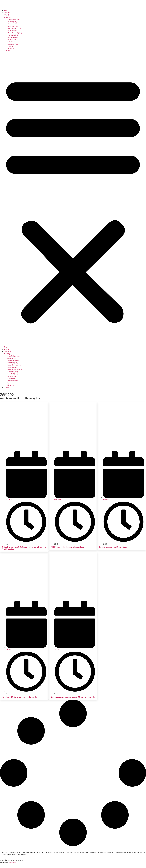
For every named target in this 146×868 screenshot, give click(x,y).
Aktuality (7, 13)
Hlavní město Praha (14, 19)
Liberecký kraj (12, 31)
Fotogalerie (7, 15)
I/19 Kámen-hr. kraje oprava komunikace (67, 547)
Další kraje (7, 17)
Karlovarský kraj (13, 26)
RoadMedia (12, 863)
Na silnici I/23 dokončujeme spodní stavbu (20, 697)
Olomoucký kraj (13, 35)
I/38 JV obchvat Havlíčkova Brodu (113, 547)
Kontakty (7, 51)
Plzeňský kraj (12, 40)
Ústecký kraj (11, 42)
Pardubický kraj (12, 37)
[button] (73, 199)
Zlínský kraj (11, 49)
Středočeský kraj (13, 44)
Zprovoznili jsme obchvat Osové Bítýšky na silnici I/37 (73, 697)
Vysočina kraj (12, 46)
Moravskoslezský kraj (15, 33)
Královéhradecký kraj (14, 28)
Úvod (5, 10)
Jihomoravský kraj (13, 24)
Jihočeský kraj (12, 22)
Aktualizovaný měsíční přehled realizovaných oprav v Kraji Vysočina (24, 548)
